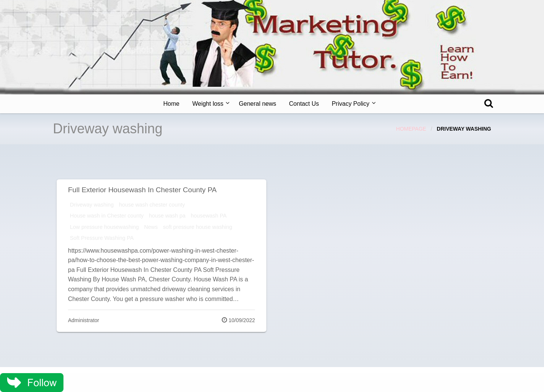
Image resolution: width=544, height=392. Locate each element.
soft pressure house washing (197, 227)
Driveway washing (92, 205)
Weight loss (208, 104)
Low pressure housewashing (104, 227)
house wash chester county (152, 205)
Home (171, 104)
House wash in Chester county (107, 216)
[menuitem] (171, 104)
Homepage (411, 129)
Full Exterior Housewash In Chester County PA (142, 190)
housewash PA (209, 216)
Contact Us (304, 104)
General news (257, 104)
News (151, 227)
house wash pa (167, 216)
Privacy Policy (351, 104)
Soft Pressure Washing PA (102, 238)
